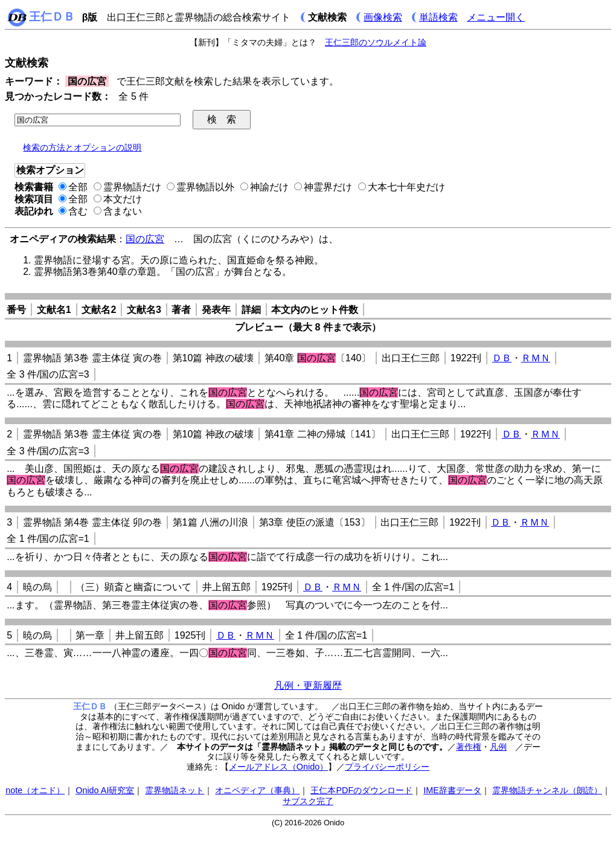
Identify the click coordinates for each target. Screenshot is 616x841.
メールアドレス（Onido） (278, 767)
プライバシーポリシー (387, 767)
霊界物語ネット (175, 790)
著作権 (469, 747)
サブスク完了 (308, 801)
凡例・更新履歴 (308, 685)
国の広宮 (145, 239)
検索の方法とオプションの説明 (82, 147)
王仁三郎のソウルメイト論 (376, 42)
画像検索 (383, 17)
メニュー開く (496, 17)
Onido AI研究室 (105, 790)
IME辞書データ (452, 790)
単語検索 (438, 17)
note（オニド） (35, 790)
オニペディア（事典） (257, 790)
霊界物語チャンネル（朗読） (547, 790)
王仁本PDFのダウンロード (361, 790)
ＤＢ (502, 358)
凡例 (498, 747)
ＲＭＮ (536, 358)
